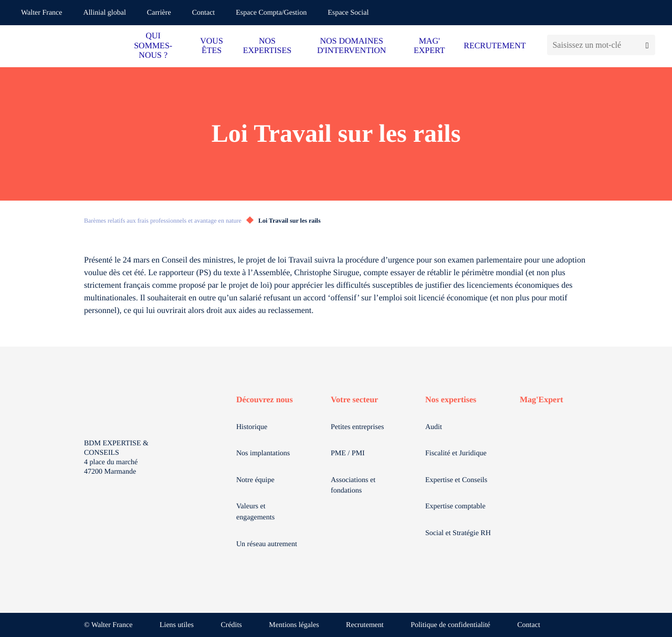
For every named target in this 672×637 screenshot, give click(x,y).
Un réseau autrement (267, 544)
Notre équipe (255, 480)
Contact (204, 13)
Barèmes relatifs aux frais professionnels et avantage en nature (163, 221)
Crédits (231, 625)
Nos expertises (451, 400)
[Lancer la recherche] (647, 45)
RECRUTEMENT (495, 46)
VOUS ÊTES (212, 46)
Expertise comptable (455, 507)
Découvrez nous (265, 400)
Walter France (42, 13)
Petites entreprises (357, 427)
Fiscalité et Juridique (456, 453)
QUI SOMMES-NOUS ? (153, 46)
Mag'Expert (542, 400)
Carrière (159, 13)
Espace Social (348, 13)
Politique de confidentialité (450, 625)
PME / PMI (348, 453)
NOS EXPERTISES (267, 46)
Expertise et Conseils (456, 480)
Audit (434, 427)
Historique (252, 427)
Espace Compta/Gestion (271, 13)
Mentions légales (294, 625)
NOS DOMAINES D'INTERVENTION (351, 46)
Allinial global (105, 13)
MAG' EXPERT (429, 46)
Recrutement (365, 625)
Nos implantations (263, 453)
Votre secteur (354, 400)
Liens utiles (177, 625)
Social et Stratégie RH (458, 533)
